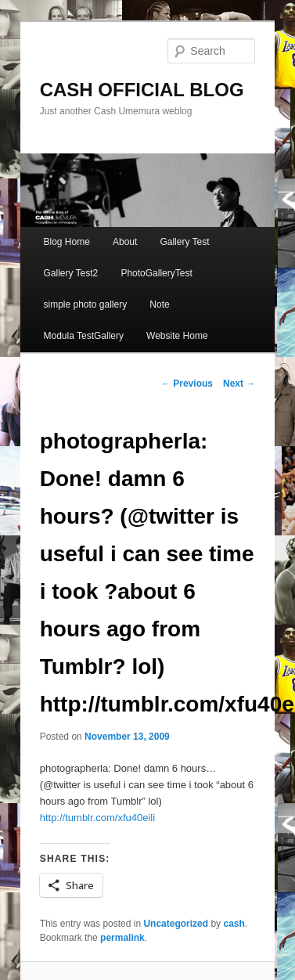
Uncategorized (176, 924)
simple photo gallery (85, 304)
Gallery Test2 (70, 273)
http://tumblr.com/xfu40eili (97, 818)
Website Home (177, 336)
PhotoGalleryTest (156, 273)
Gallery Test (184, 242)
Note (159, 304)
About (125, 242)
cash (234, 924)
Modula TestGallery (83, 336)
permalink (122, 938)
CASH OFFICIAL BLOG (142, 90)
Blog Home (66, 242)
